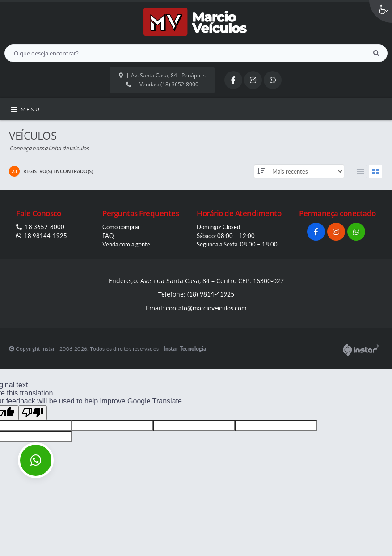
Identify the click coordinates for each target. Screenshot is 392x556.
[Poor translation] (33, 413)
